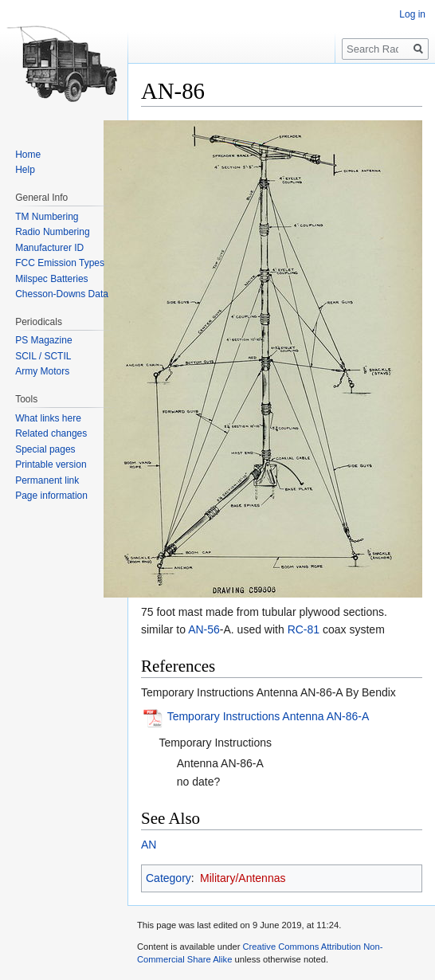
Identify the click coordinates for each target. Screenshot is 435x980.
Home (28, 155)
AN (149, 845)
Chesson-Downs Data (62, 294)
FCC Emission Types (60, 263)
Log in (412, 14)
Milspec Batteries (51, 279)
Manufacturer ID (49, 248)
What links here (48, 418)
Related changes (51, 433)
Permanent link (47, 480)
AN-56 (204, 629)
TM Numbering (47, 217)
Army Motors (42, 371)
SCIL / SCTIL (43, 356)
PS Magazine (43, 340)
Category (169, 878)
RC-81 (304, 629)
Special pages (45, 449)
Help (25, 170)
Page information (51, 496)
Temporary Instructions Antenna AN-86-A (268, 717)
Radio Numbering (52, 232)
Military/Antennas (243, 878)
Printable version (51, 465)
